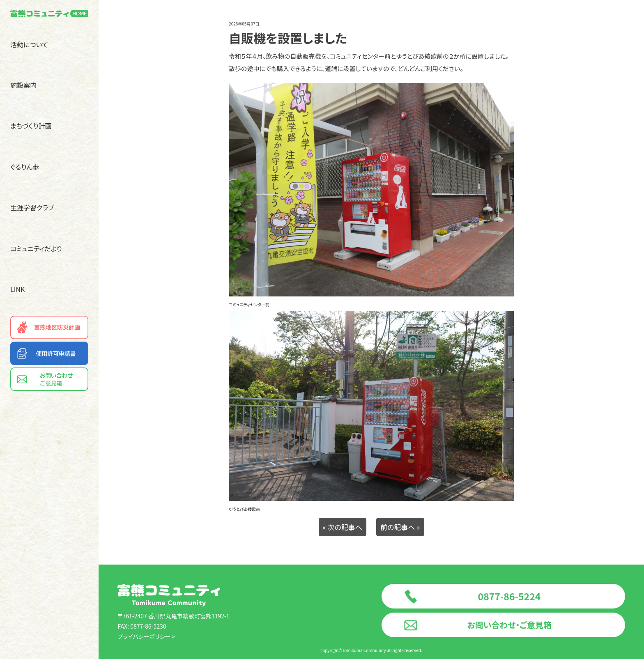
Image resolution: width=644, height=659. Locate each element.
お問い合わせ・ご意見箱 (509, 625)
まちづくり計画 (31, 126)
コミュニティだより (36, 248)
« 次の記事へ (343, 527)
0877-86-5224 (509, 596)
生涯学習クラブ (32, 207)
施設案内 (23, 85)
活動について (29, 44)
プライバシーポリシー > (146, 636)
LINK (17, 289)
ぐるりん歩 (25, 167)
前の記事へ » (400, 527)
